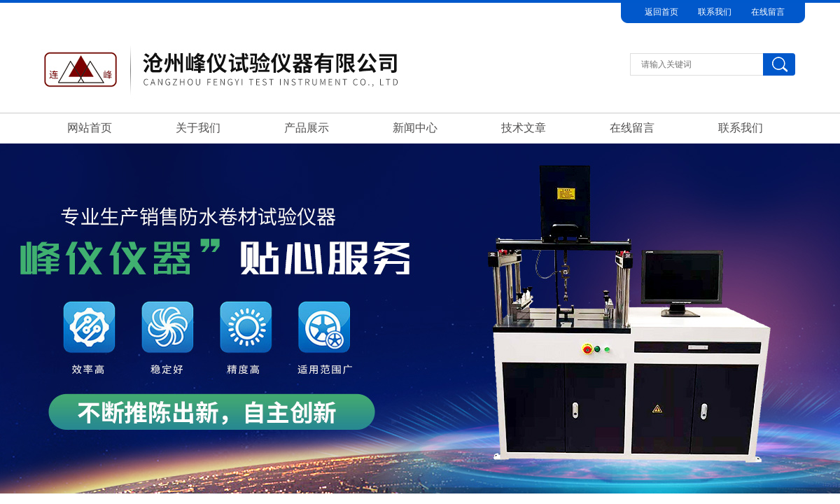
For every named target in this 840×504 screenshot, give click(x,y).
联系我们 (715, 12)
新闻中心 (415, 128)
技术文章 (524, 128)
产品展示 (307, 128)
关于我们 (198, 128)
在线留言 (768, 12)
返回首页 (661, 12)
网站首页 (90, 128)
